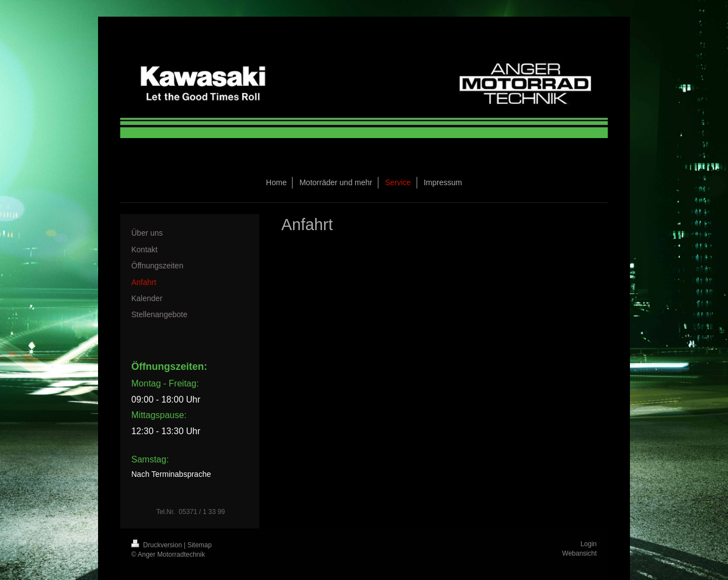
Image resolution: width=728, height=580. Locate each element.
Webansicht (580, 553)
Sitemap (199, 545)
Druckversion (158, 545)
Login (589, 544)
